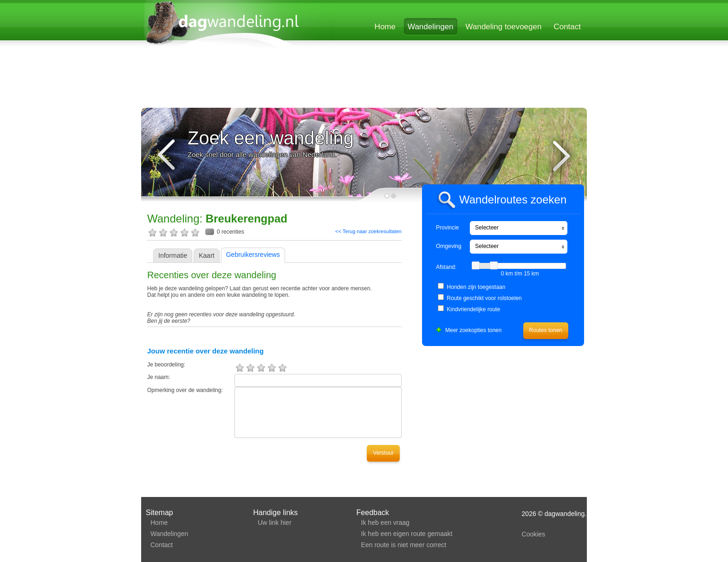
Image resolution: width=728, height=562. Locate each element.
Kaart (206, 255)
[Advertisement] (364, 80)
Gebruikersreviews (253, 255)
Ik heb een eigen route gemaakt (407, 534)
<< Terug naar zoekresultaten (368, 231)
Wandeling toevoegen (504, 27)
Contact (567, 27)
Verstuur (383, 453)
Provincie (447, 228)
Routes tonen (546, 330)
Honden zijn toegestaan (476, 287)
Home (385, 27)
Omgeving (449, 246)
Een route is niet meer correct (404, 545)
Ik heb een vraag (385, 523)
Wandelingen (431, 27)
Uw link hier (274, 523)
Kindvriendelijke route (473, 309)
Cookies (534, 534)
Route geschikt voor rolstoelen (484, 298)
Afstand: (446, 267)
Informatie (173, 255)
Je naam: (159, 377)
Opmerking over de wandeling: (185, 390)
